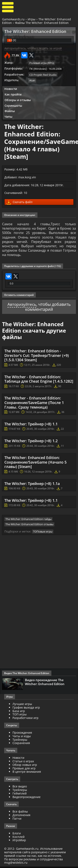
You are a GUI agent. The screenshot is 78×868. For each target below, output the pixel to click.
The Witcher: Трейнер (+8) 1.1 (31, 426)
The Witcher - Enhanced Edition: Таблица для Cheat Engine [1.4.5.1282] (39, 381)
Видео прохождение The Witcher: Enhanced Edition (45, 683)
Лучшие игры (22, 705)
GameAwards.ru (13, 19)
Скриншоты (13, 105)
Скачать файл (20, 202)
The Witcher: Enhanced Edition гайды (28, 521)
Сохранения (21, 745)
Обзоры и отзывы (18, 100)
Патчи (17, 820)
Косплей (19, 838)
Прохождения (22, 734)
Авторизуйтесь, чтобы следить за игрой (33, 48)
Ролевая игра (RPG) (42, 63)
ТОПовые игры (43, 533)
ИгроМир (19, 842)
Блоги (17, 835)
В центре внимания (27, 773)
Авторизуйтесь (22, 306)
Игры (32, 19)
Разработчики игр (25, 719)
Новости (11, 89)
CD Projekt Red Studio (43, 75)
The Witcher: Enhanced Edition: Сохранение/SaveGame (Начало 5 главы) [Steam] (35, 464)
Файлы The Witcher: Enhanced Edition (42, 23)
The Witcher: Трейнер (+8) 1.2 (31, 442)
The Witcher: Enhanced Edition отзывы (29, 526)
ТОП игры (20, 716)
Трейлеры (20, 791)
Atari (32, 80)
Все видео (20, 788)
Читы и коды (22, 738)
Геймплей (20, 795)
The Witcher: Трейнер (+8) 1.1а (32, 485)
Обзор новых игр (25, 766)
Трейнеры (20, 741)
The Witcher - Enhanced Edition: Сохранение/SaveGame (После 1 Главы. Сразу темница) (34, 404)
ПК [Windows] (38, 69)
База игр (19, 712)
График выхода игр (26, 709)
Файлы (10, 111)
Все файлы (20, 813)
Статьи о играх (23, 763)
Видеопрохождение (27, 798)
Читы (8, 116)
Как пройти (13, 94)
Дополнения (21, 816)
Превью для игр (24, 770)
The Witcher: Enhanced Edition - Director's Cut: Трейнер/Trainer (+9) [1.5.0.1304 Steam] (37, 357)
